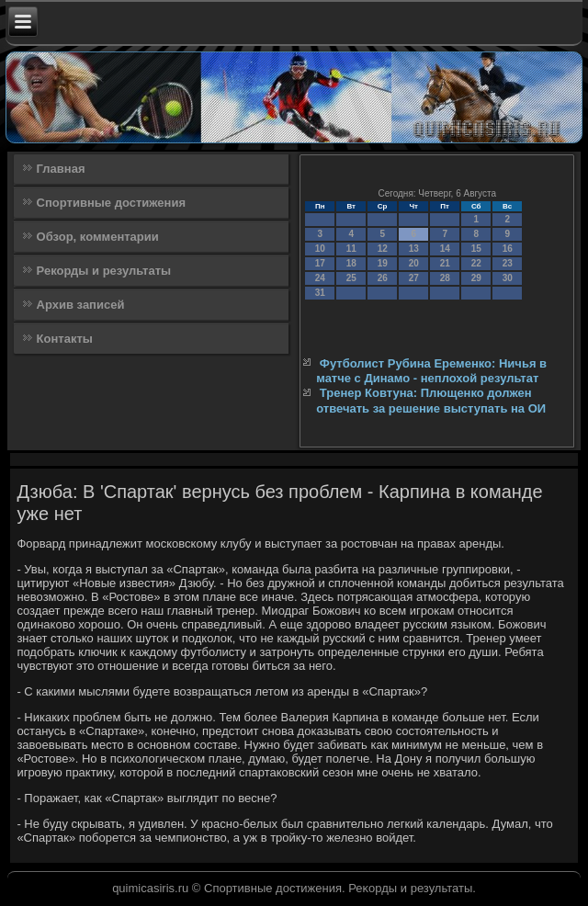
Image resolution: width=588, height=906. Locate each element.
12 (383, 249)
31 (320, 293)
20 (414, 263)
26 (383, 278)
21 (445, 263)
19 (383, 263)
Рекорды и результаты (104, 271)
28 (445, 278)
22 (476, 263)
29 (476, 278)
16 (508, 249)
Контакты (65, 339)
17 (320, 263)
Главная (61, 169)
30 (508, 278)
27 (414, 278)
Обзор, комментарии (98, 237)
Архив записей (81, 305)
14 (445, 249)
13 (414, 249)
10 (320, 249)
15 (476, 249)
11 (351, 249)
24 (320, 278)
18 (351, 263)
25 (351, 278)
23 (508, 263)
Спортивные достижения (111, 203)
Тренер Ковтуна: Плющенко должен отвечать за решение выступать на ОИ (431, 400)
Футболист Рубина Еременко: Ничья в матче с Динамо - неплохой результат (431, 371)
